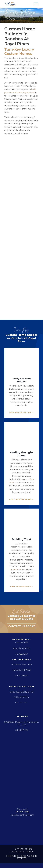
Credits (29, 849)
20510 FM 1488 (22, 642)
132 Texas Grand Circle (21, 665)
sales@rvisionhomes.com (22, 815)
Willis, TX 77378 (21, 697)
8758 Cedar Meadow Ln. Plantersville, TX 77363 (21, 723)
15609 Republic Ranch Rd (22, 692)
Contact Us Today (21, 626)
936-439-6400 (22, 675)
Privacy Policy (17, 852)
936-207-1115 (21, 703)
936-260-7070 (21, 730)
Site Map (19, 849)
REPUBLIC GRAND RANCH (21, 687)
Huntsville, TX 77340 (21, 670)
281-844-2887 (22, 654)
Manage (30, 852)
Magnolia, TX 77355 (22, 648)
